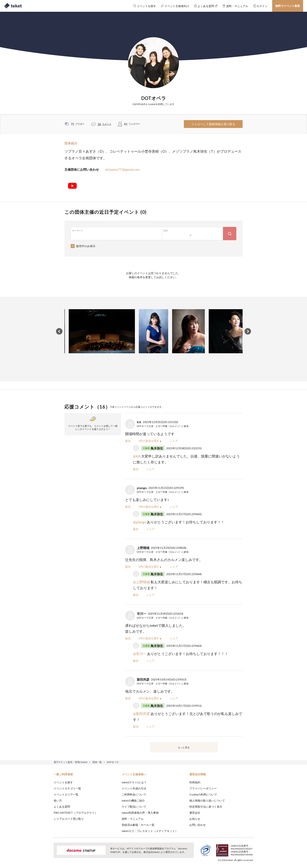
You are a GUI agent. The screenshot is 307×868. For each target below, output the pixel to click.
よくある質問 (62, 807)
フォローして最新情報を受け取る (213, 124)
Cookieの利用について (203, 794)
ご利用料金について (134, 794)
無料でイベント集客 (288, 6)
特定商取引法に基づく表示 (206, 807)
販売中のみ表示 (86, 246)
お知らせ (195, 819)
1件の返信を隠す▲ (150, 441)
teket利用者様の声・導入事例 (140, 813)
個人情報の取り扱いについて (207, 800)
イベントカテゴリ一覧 (67, 788)
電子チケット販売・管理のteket (70, 762)
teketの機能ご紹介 (133, 800)
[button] (48, 854)
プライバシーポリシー (203, 788)
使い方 (58, 800)
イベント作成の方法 (134, 788)
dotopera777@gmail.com (122, 169)
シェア (174, 441)
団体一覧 (97, 762)
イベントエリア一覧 (66, 794)
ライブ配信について (134, 807)
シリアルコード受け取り (69, 819)
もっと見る (184, 747)
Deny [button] (231, 849)
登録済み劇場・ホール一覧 (138, 825)
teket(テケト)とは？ (134, 782)
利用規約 (195, 782)
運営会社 (195, 813)
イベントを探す (63, 782)
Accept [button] (251, 848)
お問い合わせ (198, 825)
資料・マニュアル (133, 819)
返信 (128, 441)
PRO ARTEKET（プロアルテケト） (76, 813)
